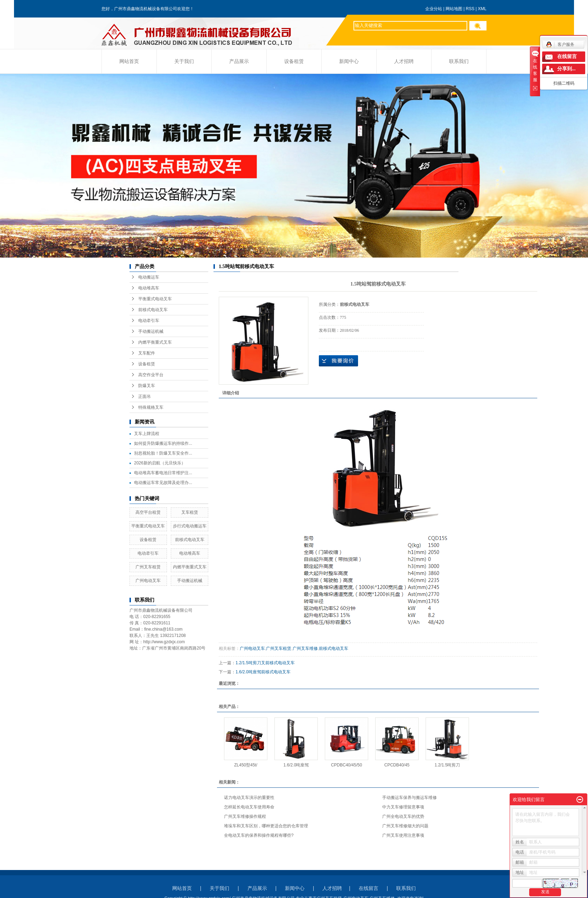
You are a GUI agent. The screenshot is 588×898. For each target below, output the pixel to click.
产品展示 (239, 61)
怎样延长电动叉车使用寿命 (249, 807)
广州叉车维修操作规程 (245, 816)
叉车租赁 (190, 512)
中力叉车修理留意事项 (403, 807)
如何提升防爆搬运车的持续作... (163, 443)
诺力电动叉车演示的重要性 (249, 798)
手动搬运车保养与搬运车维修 (409, 798)
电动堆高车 (149, 288)
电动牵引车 (149, 321)
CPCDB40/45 (397, 765)
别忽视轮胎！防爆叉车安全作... (163, 453)
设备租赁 (294, 61)
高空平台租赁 (148, 512)
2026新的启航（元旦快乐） (160, 463)
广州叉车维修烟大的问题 (405, 826)
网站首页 (129, 61)
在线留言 (369, 888)
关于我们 (184, 61)
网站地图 (454, 9)
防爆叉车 (147, 386)
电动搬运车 (149, 277)
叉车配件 (147, 353)
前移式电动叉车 (153, 310)
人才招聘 (404, 61)
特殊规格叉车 (151, 407)
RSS (470, 9)
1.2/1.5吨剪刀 (447, 765)
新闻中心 (349, 61)
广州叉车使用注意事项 (403, 835)
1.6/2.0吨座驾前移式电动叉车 (263, 672)
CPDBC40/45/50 (347, 765)
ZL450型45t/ (246, 765)
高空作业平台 (151, 375)
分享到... (566, 69)
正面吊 (145, 397)
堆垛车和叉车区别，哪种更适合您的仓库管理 (266, 826)
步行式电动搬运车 (190, 526)
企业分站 (434, 9)
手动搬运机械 (151, 331)
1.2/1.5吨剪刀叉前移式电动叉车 (265, 663)
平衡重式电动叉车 (155, 299)
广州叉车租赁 (148, 567)
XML (482, 9)
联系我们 (459, 61)
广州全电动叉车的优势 (403, 816)
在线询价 (338, 361)
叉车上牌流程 (147, 434)
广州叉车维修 (305, 648)
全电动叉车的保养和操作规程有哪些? (259, 835)
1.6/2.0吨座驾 (296, 765)
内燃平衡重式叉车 (155, 342)
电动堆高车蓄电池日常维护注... (163, 473)
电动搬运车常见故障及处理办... (163, 483)
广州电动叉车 (148, 581)
